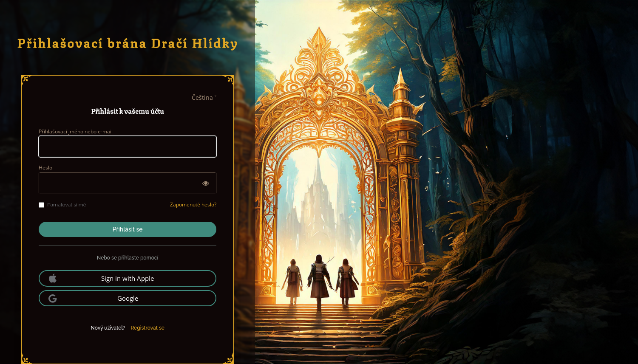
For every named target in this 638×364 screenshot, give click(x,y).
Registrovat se (147, 328)
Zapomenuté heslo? (193, 205)
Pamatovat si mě (62, 205)
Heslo (45, 168)
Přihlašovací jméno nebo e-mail (76, 131)
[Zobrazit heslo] (206, 183)
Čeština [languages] (202, 97)
